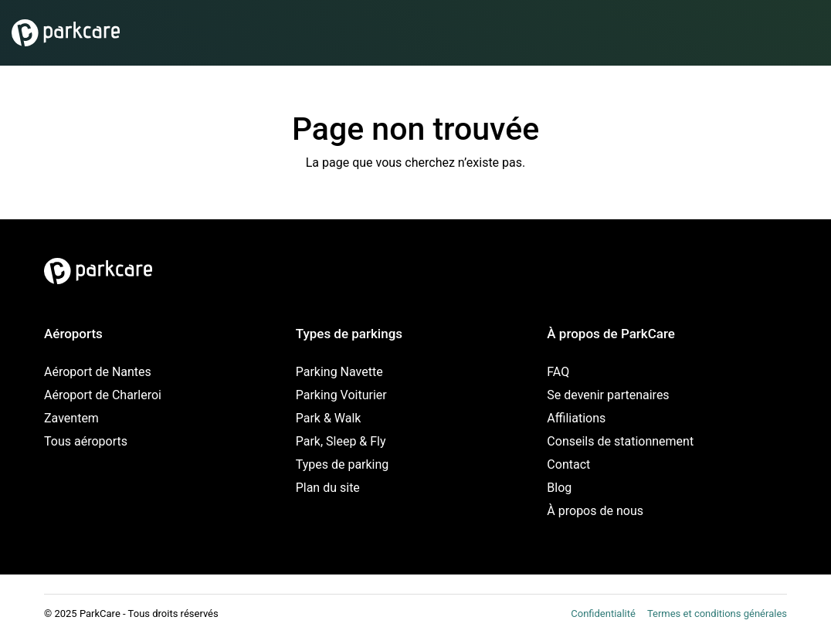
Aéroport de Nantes (98, 372)
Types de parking (343, 464)
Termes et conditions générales (717, 613)
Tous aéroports (86, 441)
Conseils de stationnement (620, 441)
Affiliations (576, 418)
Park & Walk (329, 418)
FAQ (558, 372)
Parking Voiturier (341, 395)
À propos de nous (595, 511)
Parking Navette (339, 372)
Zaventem (71, 418)
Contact (568, 464)
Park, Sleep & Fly (341, 441)
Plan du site (328, 488)
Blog (559, 488)
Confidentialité (603, 613)
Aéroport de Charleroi (103, 395)
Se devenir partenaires (608, 395)
